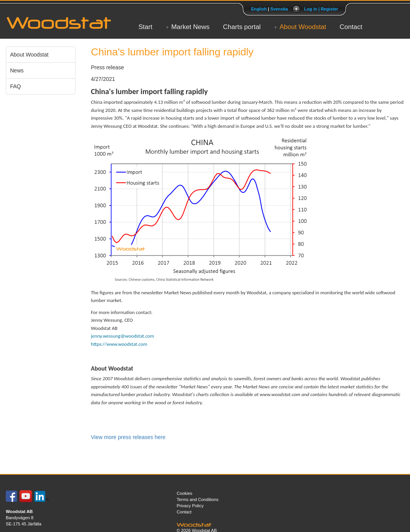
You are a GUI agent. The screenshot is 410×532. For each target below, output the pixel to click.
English (259, 9)
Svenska (279, 9)
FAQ (15, 86)
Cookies (184, 493)
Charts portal (242, 27)
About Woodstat (303, 27)
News (17, 70)
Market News (190, 27)
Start (145, 27)
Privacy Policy (190, 506)
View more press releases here (128, 437)
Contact (351, 27)
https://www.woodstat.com (119, 344)
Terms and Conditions (198, 499)
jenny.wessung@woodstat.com (122, 336)
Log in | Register (321, 9)
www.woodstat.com (280, 394)
